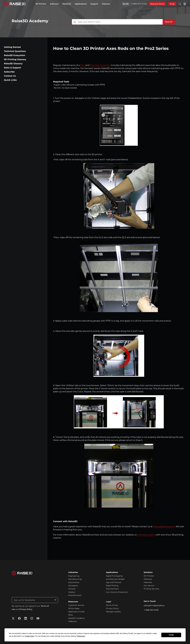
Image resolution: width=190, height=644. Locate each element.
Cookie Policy (30, 636)
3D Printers (149, 576)
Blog (70, 615)
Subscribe (9, 72)
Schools (72, 589)
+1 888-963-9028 (151, 610)
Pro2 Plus (95, 65)
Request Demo (157, 4)
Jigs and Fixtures (114, 582)
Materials (148, 582)
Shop (172, 4)
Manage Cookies (113, 612)
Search (169, 22)
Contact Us (10, 76)
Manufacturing (75, 579)
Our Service (149, 586)
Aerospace (73, 586)
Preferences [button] (81, 636)
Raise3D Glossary (13, 64)
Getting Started (12, 47)
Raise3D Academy (31, 21)
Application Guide (76, 612)
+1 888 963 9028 (134, 4)
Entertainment (75, 595)
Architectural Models (115, 579)
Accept (171, 635)
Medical (72, 592)
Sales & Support (13, 68)
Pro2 (83, 65)
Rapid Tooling (112, 586)
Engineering (74, 576)
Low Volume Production (117, 592)
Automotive (74, 582)
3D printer (105, 65)
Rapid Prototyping (114, 576)
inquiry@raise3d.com (164, 526)
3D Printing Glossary (15, 59)
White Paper (74, 608)
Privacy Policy (26, 609)
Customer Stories (76, 605)
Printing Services (151, 589)
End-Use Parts (112, 589)
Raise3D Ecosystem (15, 55)
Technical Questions (15, 51)
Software (148, 579)
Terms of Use (112, 605)
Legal (109, 602)
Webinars (73, 621)
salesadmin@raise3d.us (154, 605)
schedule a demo (146, 535)
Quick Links (10, 80)
